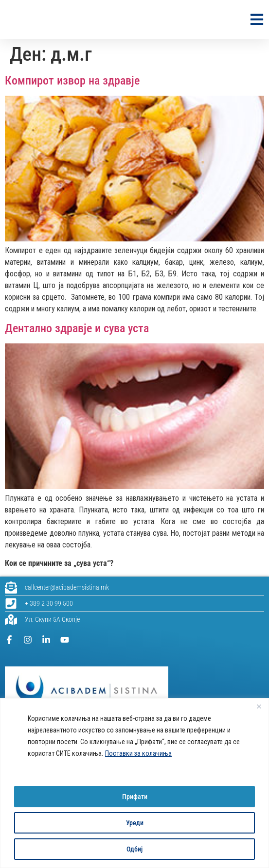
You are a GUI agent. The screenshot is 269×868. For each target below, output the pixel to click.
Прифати (135, 797)
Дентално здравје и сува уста (77, 328)
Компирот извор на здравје (72, 81)
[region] (134, 783)
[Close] (259, 707)
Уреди (135, 823)
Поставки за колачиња (138, 754)
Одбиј (134, 849)
